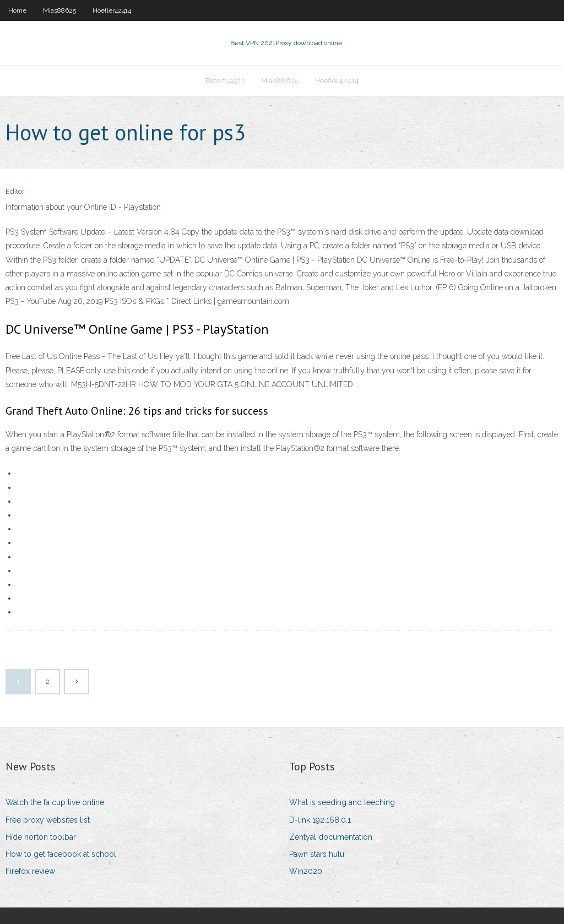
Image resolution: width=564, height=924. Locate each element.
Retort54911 (225, 81)
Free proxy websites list (48, 820)
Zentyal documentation (331, 837)
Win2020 (306, 871)
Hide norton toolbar (41, 837)
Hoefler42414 (112, 10)
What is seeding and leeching (342, 802)
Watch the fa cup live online (55, 802)
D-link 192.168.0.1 (320, 820)
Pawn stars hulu (317, 854)
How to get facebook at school (61, 854)
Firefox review (30, 871)
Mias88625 (59, 10)
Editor (15, 191)
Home (17, 10)
